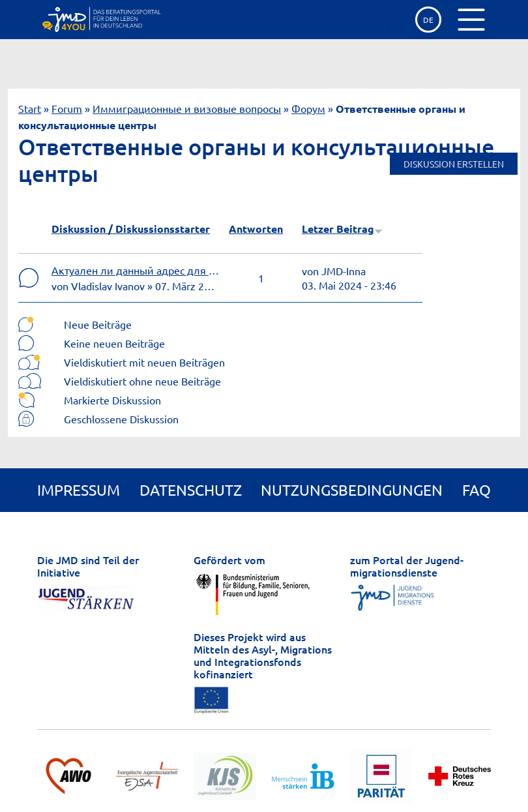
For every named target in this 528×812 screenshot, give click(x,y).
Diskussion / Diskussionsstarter (131, 229)
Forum (67, 108)
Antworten (256, 229)
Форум (308, 108)
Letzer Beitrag (342, 229)
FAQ (477, 489)
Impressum (79, 489)
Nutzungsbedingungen (352, 489)
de (428, 20)
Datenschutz (191, 489)
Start (30, 108)
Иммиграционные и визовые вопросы (187, 108)
